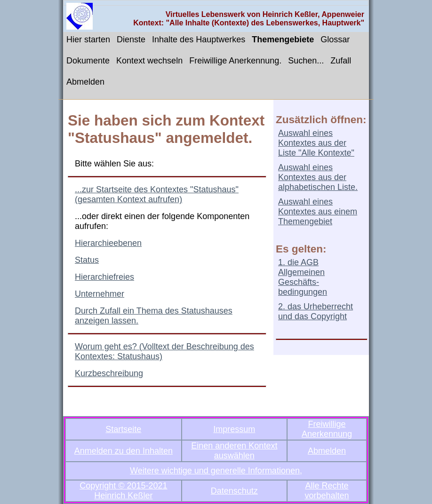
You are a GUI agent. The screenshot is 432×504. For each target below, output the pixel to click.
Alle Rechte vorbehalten (327, 491)
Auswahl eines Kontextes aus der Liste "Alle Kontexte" (316, 143)
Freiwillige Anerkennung (327, 429)
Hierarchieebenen (108, 243)
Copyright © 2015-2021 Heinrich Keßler (123, 491)
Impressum (234, 429)
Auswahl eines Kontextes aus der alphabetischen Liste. (318, 177)
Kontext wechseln (149, 61)
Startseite (123, 429)
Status (87, 260)
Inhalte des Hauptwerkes (199, 39)
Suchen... (306, 61)
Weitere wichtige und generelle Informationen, (216, 471)
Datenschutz (234, 491)
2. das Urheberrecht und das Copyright (316, 311)
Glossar (335, 39)
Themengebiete (283, 39)
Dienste (131, 39)
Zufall (341, 61)
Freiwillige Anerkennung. (235, 61)
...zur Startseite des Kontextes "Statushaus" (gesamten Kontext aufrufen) (157, 194)
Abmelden (85, 82)
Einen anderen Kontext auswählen (234, 451)
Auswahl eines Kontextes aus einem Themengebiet (318, 212)
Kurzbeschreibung (109, 373)
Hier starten (88, 39)
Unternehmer (100, 294)
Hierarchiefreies (104, 277)
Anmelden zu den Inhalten (124, 451)
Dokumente (88, 61)
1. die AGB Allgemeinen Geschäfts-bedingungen (303, 277)
